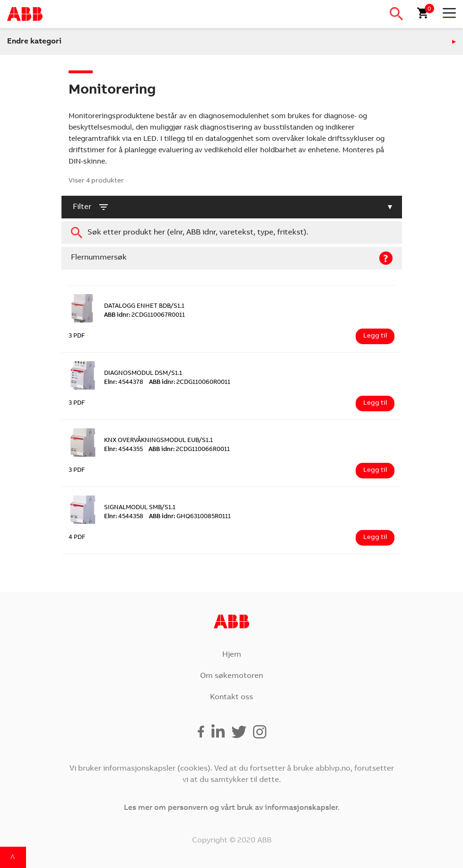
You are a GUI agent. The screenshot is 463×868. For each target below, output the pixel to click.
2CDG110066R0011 (189, 450)
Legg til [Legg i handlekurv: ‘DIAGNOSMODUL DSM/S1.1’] (375, 403)
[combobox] (232, 233)
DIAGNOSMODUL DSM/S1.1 (143, 374)
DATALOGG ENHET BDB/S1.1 (144, 307)
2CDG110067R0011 (144, 316)
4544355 (123, 450)
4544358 (124, 517)
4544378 (124, 383)
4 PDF (77, 538)
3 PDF (77, 336)
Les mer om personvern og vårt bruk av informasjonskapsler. (232, 808)
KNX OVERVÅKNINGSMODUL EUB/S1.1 (158, 441)
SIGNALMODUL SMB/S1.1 (140, 508)
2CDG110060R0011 (190, 383)
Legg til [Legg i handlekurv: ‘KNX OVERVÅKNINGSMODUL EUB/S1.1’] (375, 470)
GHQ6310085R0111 (190, 517)
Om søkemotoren (231, 676)
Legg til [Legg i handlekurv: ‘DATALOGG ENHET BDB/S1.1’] (375, 336)
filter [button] (91, 207)
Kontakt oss (231, 697)
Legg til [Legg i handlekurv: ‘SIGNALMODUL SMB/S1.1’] (375, 538)
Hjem (232, 655)
